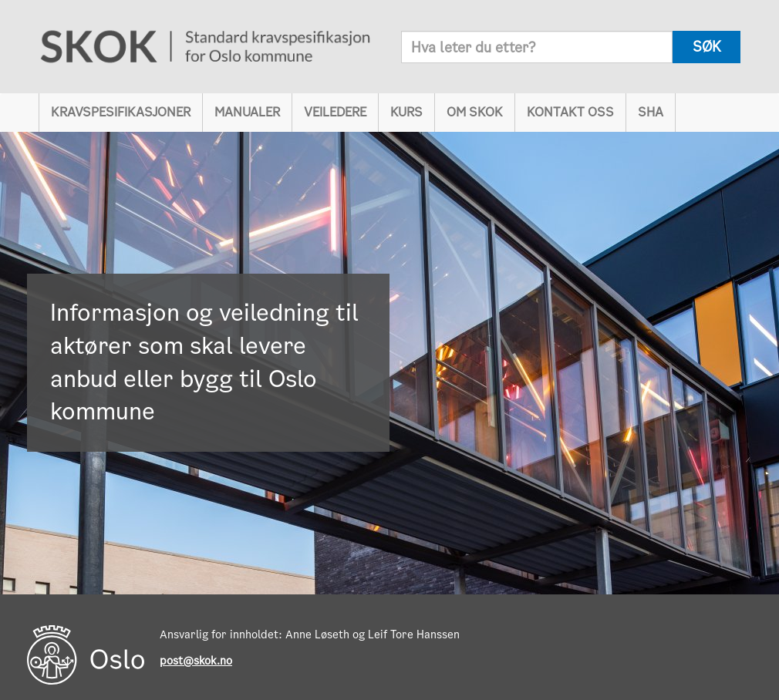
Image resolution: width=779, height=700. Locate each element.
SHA (651, 112)
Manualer (247, 112)
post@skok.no (196, 661)
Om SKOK (475, 112)
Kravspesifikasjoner (121, 112)
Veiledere (335, 112)
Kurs (406, 112)
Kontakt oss (570, 112)
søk (707, 47)
